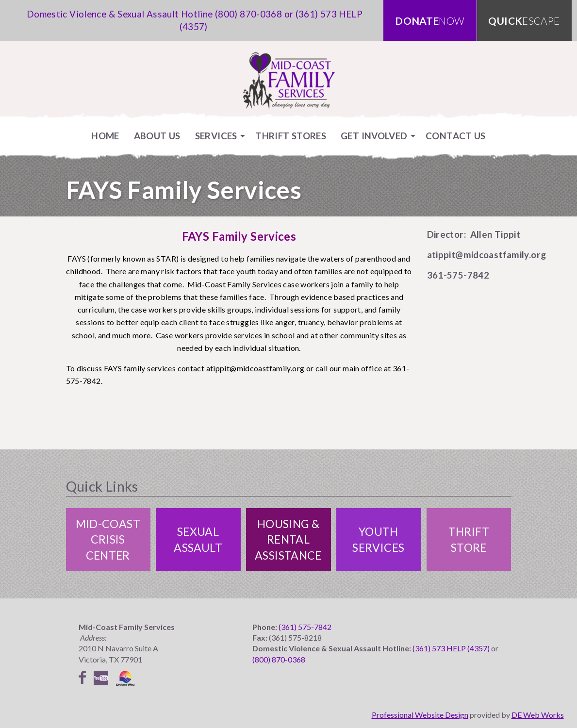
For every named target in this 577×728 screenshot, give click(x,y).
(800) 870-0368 (248, 14)
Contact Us (456, 136)
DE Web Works (538, 715)
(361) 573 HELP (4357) (451, 648)
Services (216, 136)
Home (105, 136)
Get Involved (374, 136)
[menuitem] (105, 136)
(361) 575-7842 (305, 627)
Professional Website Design (420, 715)
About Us (157, 136)
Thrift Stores (291, 136)
